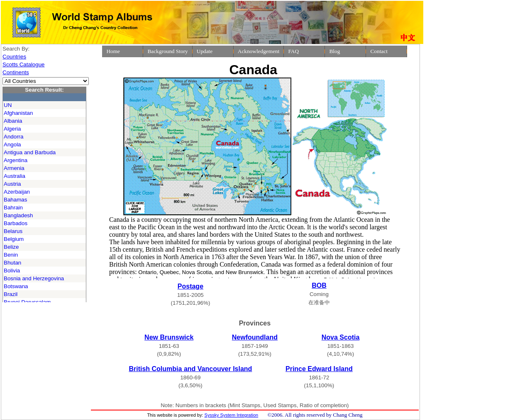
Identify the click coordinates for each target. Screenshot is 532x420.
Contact (379, 51)
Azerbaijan (17, 192)
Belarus (13, 231)
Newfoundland (255, 337)
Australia (15, 176)
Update (205, 51)
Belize (11, 247)
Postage (190, 286)
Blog (334, 51)
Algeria (12, 129)
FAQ (293, 51)
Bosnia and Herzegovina (34, 278)
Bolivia (12, 271)
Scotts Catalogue (24, 64)
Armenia (14, 168)
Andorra (13, 137)
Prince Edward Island (319, 369)
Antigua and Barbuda (30, 152)
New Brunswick (169, 337)
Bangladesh (18, 215)
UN (8, 105)
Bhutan (12, 263)
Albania (13, 121)
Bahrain (13, 208)
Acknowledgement (259, 51)
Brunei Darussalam (27, 302)
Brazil (11, 294)
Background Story (167, 51)
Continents (16, 72)
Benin (11, 255)
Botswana (16, 286)
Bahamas (15, 200)
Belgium (14, 239)
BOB (319, 285)
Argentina (16, 160)
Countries (14, 57)
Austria (12, 184)
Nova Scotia (341, 337)
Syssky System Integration (232, 415)
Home (113, 51)
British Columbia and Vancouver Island (190, 369)
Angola (12, 144)
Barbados (16, 223)
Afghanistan (18, 113)
